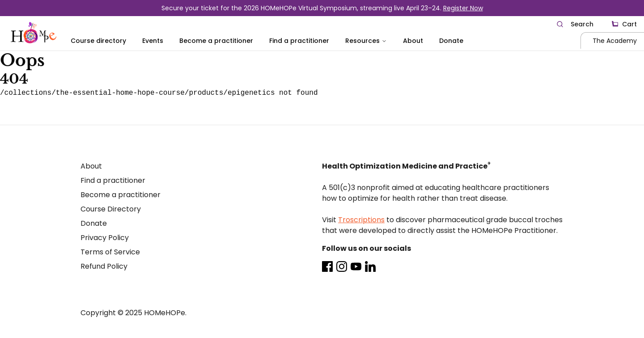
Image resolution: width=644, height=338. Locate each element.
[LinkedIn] (370, 266)
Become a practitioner (216, 41)
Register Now (463, 8)
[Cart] (624, 24)
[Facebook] (327, 266)
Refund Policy (104, 266)
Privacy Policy (105, 238)
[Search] (575, 24)
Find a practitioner (299, 41)
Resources (366, 41)
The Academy (615, 41)
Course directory (98, 41)
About (413, 41)
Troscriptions (361, 220)
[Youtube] (356, 266)
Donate (451, 41)
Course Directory (111, 209)
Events (153, 41)
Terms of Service (110, 252)
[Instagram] (342, 266)
